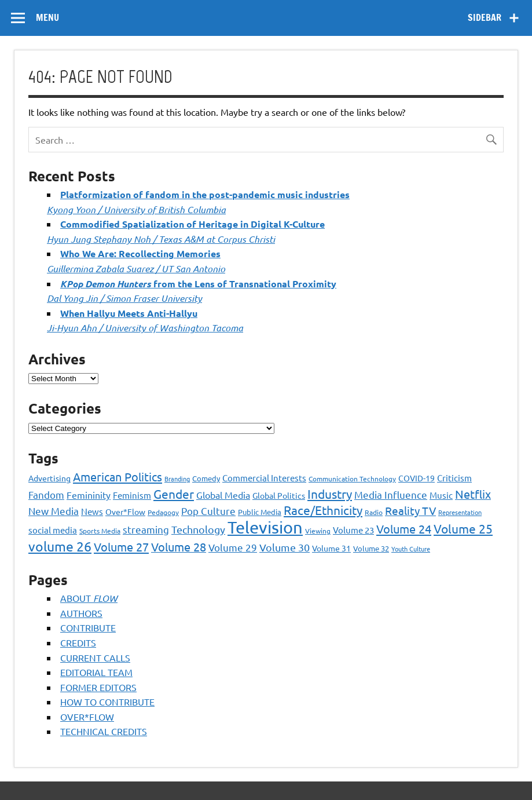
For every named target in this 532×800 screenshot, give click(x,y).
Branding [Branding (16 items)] (177, 478)
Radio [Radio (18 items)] (374, 512)
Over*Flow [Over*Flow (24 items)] (125, 512)
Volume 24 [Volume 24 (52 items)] (404, 529)
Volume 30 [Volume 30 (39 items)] (285, 547)
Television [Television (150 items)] (265, 527)
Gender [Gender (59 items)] (174, 494)
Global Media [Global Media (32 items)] (223, 495)
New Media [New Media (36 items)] (54, 511)
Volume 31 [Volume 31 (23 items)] (331, 548)
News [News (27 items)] (92, 511)
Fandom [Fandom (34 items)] (46, 494)
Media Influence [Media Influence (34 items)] (391, 494)
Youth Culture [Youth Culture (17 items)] (411, 549)
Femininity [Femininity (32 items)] (89, 495)
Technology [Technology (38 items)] (198, 529)
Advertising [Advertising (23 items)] (49, 478)
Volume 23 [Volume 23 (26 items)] (353, 530)
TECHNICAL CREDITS (104, 731)
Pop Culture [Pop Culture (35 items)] (208, 511)
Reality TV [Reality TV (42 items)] (410, 510)
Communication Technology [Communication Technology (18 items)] (352, 478)
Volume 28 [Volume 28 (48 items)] (179, 547)
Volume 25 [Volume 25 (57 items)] (463, 528)
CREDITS (78, 642)
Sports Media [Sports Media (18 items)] (100, 531)
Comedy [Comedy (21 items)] (206, 478)
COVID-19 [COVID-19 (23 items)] (417, 478)
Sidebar (485, 17)
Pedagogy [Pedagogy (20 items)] (163, 512)
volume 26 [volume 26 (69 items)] (60, 546)
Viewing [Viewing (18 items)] (318, 531)
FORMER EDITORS (98, 687)
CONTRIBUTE (88, 627)
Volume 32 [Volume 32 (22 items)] (371, 548)
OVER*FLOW (87, 717)
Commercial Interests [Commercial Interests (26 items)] (264, 478)
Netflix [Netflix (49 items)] (473, 494)
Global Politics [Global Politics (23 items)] (279, 495)
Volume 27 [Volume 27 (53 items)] (121, 547)
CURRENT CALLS (95, 657)
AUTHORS (81, 613)
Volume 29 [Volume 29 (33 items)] (233, 547)
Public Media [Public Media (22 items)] (260, 512)
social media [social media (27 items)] (53, 530)
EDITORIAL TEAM (96, 672)
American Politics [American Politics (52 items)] (118, 476)
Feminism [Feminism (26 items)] (132, 495)
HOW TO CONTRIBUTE (107, 702)
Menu (47, 17)
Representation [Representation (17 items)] (460, 512)
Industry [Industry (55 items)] (330, 494)
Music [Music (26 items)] (441, 495)
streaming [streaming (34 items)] (146, 529)
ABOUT (89, 598)
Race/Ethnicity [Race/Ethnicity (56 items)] (323, 510)
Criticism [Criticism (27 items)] (454, 478)
